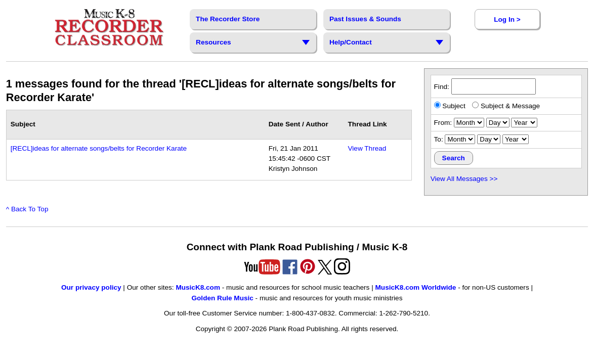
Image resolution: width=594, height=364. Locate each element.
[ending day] (489, 139)
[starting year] (524, 123)
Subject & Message (506, 106)
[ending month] (460, 139)
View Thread (367, 148)
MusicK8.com (198, 287)
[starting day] (498, 123)
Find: (485, 87)
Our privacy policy (91, 287)
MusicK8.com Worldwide (416, 287)
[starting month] (469, 123)
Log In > (507, 19)
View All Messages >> (464, 179)
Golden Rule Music (222, 298)
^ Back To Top (27, 209)
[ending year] (516, 139)
